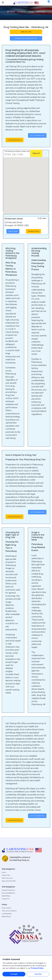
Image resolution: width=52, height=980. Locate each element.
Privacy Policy (37, 968)
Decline (38, 974)
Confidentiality (7, 914)
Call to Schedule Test (37, 135)
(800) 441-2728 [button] (26, 32)
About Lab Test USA (9, 881)
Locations (21, 12)
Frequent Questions (8, 890)
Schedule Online (33, 231)
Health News (6, 896)
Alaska (31, 12)
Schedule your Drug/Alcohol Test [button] (26, 38)
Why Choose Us (7, 878)
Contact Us (6, 899)
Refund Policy (6, 917)
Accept (14, 974)
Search (36, 153)
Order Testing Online (14, 140)
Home (11, 12)
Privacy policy (6, 908)
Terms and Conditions (9, 911)
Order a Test (6, 875)
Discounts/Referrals (8, 893)
